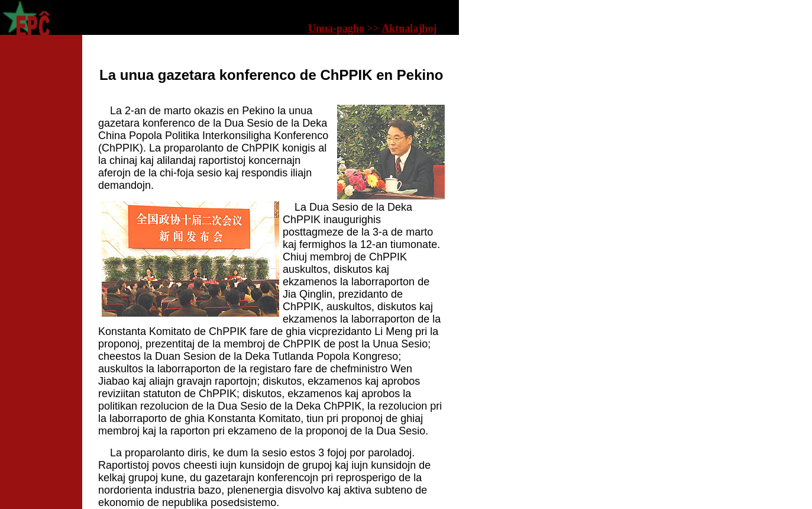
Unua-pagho (336, 28)
